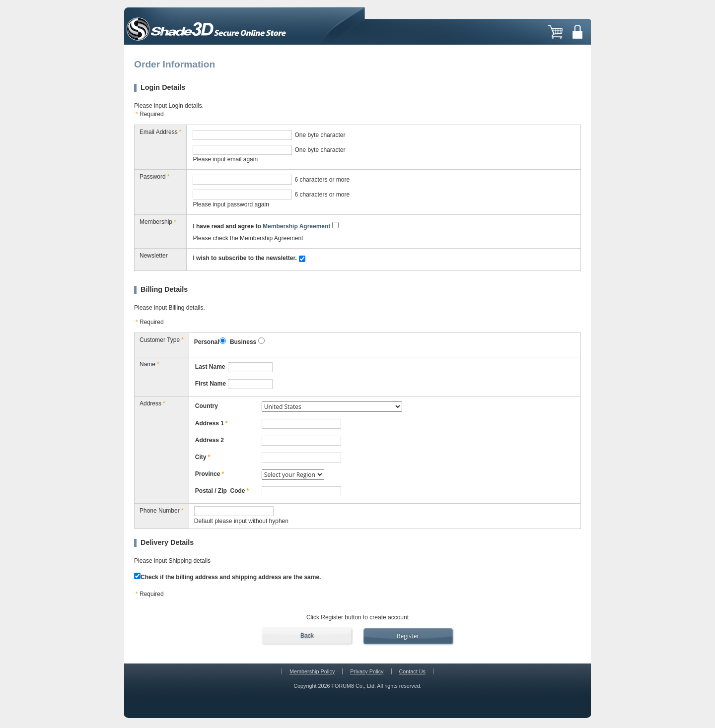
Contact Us (412, 671)
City (203, 457)
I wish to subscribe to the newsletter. (245, 258)
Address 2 (210, 440)
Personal (207, 342)
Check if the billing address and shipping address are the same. (227, 577)
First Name (211, 384)
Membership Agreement (296, 226)
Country (207, 406)
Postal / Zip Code (222, 491)
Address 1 (212, 423)
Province (210, 474)
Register (408, 636)
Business (243, 342)
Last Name (210, 367)
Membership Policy (312, 671)
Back (307, 636)
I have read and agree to (261, 226)
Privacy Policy (367, 671)
